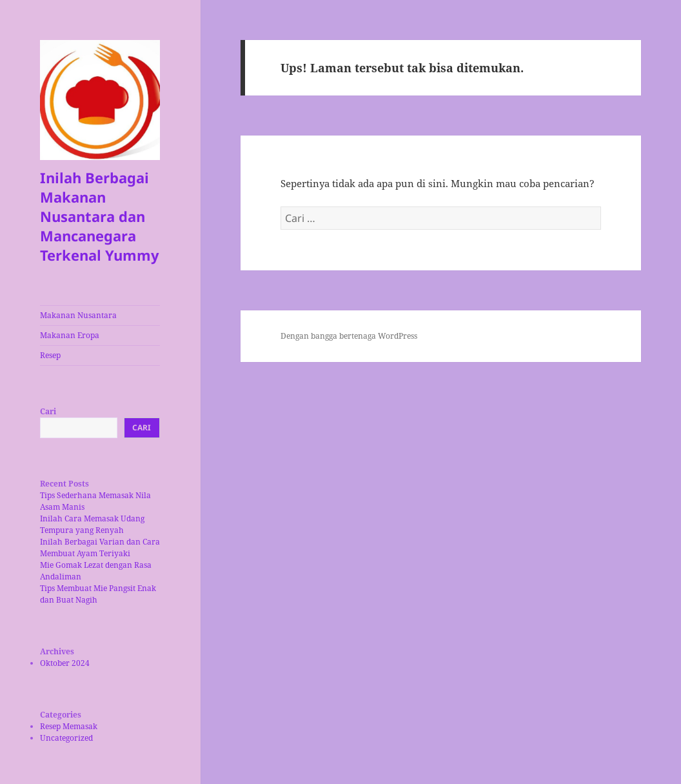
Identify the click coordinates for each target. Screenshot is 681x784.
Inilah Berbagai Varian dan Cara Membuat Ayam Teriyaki (100, 548)
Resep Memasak (69, 726)
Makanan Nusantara (78, 315)
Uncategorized (66, 738)
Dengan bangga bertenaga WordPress (349, 336)
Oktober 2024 (65, 663)
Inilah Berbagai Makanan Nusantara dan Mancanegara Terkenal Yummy (100, 216)
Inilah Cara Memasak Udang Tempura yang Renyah (92, 524)
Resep (50, 355)
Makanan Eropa (70, 335)
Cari (48, 411)
